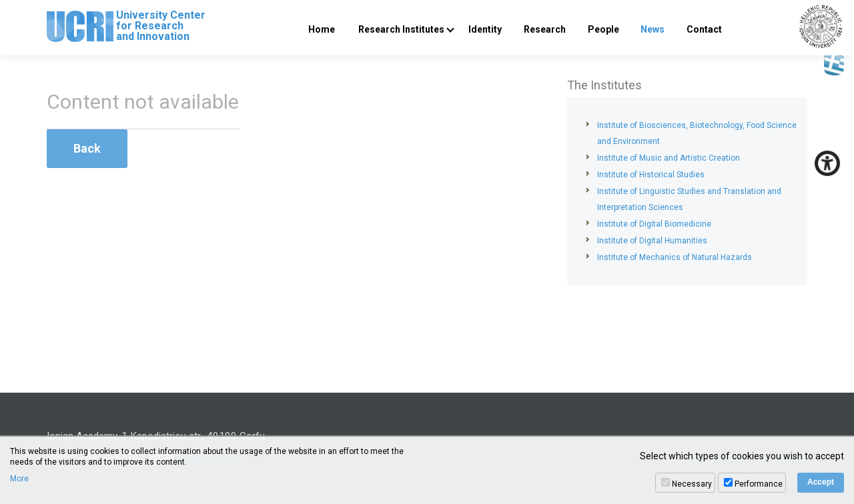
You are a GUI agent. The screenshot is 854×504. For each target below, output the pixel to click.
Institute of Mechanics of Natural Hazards (675, 257)
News (653, 29)
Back (87, 148)
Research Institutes (401, 29)
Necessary (692, 484)
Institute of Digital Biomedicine (654, 224)
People (603, 29)
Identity (485, 29)
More (19, 479)
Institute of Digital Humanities (652, 241)
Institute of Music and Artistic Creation (669, 158)
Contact (704, 29)
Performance (759, 484)
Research (545, 29)
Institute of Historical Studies (651, 175)
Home (322, 29)
